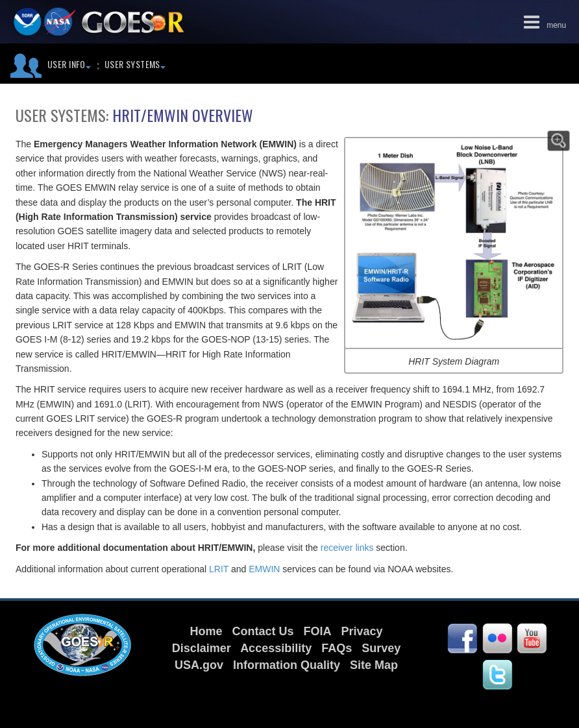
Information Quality (287, 665)
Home (206, 631)
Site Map (374, 665)
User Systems (135, 64)
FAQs (337, 648)
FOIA (317, 631)
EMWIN (264, 569)
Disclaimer (202, 648)
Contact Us (263, 631)
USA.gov (199, 665)
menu (543, 22)
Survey (381, 648)
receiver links (349, 548)
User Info (69, 64)
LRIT (219, 569)
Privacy (362, 631)
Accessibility (276, 648)
